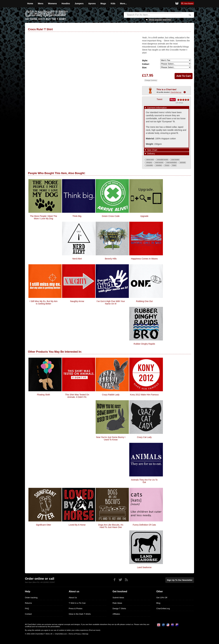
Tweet (159, 99)
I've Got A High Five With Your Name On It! (111, 302)
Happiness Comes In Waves (144, 259)
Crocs (167, 165)
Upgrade (144, 216)
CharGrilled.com (61, 634)
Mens (41, 3)
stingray (149, 162)
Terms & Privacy (75, 634)
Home (30, 3)
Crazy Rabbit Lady (111, 395)
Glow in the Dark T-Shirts (80, 614)
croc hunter (175, 160)
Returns (28, 603)
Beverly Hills (111, 259)
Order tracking (31, 598)
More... (123, 3)
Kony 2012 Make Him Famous (144, 395)
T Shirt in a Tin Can (77, 603)
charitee (159, 165)
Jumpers (79, 3)
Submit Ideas (118, 598)
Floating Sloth (43, 395)
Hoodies (66, 3)
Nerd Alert (77, 259)
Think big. (77, 216)
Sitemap (85, 634)
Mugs (103, 3)
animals (183, 162)
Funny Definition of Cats (144, 525)
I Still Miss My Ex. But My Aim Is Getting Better (43, 302)
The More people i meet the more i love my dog (43, 217)
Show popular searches (160, 20)
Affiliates (116, 614)
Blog (158, 603)
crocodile (149, 165)
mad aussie (159, 162)
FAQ (27, 608)
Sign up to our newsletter (180, 580)
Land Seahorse (144, 567)
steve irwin (150, 160)
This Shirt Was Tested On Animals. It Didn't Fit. (77, 396)
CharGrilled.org (163, 608)
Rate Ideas (117, 603)
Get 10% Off (162, 598)
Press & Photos (76, 608)
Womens (52, 3)
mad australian (172, 162)
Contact (28, 614)
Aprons (92, 3)
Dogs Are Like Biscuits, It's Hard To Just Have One (111, 526)
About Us (73, 598)
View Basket (189, 3)
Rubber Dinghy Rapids (144, 344)
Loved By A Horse (77, 525)
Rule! (174, 165)
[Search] (153, 15)
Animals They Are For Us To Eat (144, 481)
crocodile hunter (163, 160)
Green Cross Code (111, 216)
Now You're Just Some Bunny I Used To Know (111, 438)
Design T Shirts (119, 608)
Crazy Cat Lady (144, 437)
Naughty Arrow (77, 301)
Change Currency (151, 80)
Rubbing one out (144, 301)
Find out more (94, 630)
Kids (113, 3)
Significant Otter (43, 525)
